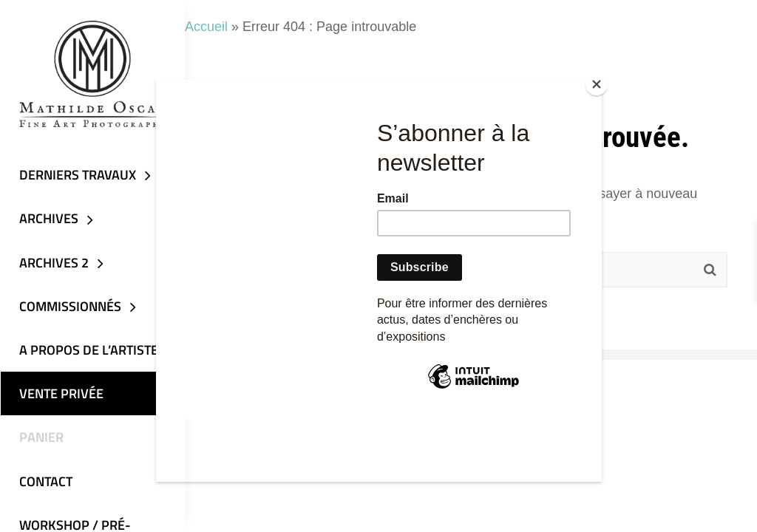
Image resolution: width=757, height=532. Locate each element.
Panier (41, 440)
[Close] (598, 83)
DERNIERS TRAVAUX (77, 176)
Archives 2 (53, 264)
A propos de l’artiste (88, 352)
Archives (48, 221)
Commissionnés (69, 308)
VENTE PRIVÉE (61, 396)
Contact (45, 484)
